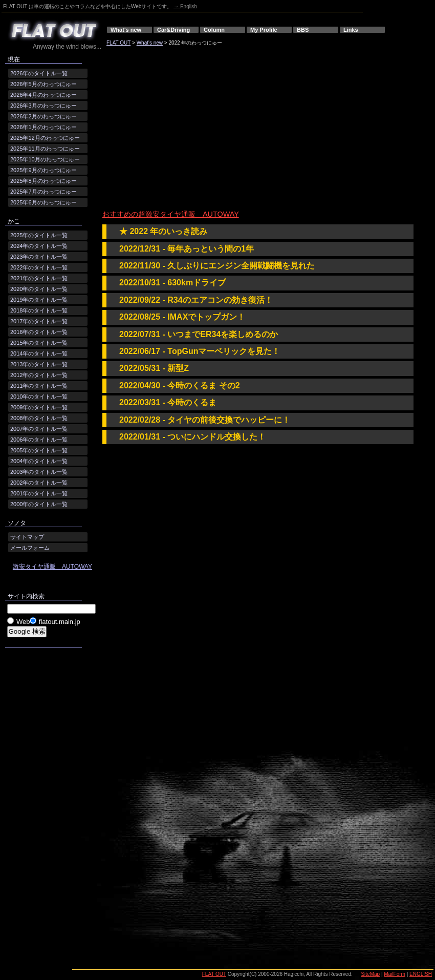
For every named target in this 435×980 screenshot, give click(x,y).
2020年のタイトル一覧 (39, 289)
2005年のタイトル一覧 (39, 450)
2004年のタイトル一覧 (39, 461)
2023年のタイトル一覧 (39, 257)
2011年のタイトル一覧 (39, 386)
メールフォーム (30, 548)
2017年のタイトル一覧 (39, 321)
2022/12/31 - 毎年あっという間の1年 (187, 249)
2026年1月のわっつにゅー (43, 127)
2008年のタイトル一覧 (39, 418)
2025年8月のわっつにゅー (43, 181)
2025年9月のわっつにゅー (43, 170)
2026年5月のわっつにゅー (43, 84)
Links (351, 30)
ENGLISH (421, 974)
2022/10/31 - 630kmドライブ (172, 283)
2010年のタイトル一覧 (39, 397)
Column (214, 30)
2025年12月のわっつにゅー (45, 138)
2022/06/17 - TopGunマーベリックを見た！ (200, 351)
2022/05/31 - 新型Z (154, 368)
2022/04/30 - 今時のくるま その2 (180, 385)
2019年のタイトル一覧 (39, 300)
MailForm (395, 974)
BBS (303, 30)
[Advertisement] (198, 130)
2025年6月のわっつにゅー (43, 202)
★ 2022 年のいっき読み (163, 231)
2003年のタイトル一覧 (39, 472)
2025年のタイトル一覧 (39, 235)
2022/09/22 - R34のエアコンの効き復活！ (196, 300)
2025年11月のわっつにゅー (45, 149)
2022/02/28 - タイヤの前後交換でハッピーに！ (205, 420)
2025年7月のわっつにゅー (43, 192)
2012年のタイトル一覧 (39, 375)
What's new (126, 30)
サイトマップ (27, 537)
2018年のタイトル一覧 (39, 310)
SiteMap (370, 974)
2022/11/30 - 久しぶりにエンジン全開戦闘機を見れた (217, 266)
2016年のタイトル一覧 (39, 332)
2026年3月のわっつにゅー (43, 106)
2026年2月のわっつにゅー (43, 116)
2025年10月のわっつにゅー (45, 159)
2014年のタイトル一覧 (39, 353)
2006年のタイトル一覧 (39, 440)
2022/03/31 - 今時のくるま (168, 402)
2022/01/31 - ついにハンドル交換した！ (192, 437)
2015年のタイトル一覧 (39, 343)
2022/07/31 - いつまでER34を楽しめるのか (199, 334)
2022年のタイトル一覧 (39, 267)
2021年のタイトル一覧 (39, 278)
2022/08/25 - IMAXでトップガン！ (182, 317)
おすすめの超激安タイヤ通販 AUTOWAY (171, 214)
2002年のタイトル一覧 (39, 483)
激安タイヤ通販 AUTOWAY (52, 567)
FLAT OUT (118, 43)
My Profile (264, 30)
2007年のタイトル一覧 (39, 429)
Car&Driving (173, 30)
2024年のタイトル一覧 (39, 246)
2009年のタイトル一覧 (39, 407)
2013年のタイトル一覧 (39, 364)
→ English (185, 6)
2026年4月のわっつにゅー (43, 95)
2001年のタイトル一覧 (39, 493)
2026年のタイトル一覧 (39, 73)
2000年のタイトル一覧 (39, 504)
